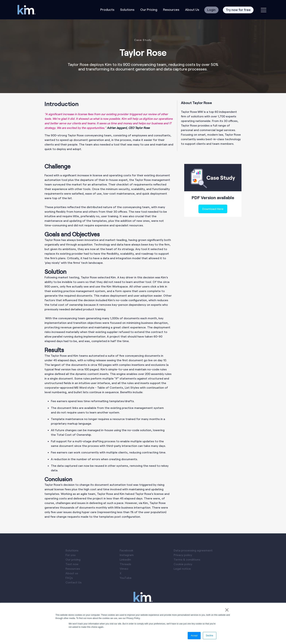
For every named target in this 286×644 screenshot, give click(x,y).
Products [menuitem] (107, 9)
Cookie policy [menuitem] (183, 564)
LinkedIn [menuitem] (125, 559)
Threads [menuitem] (125, 564)
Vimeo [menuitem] (124, 569)
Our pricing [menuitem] (73, 559)
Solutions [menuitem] (127, 9)
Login (211, 10)
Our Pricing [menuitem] (149, 9)
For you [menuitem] (70, 555)
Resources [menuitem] (171, 9)
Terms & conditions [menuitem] (187, 559)
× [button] (227, 610)
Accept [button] (194, 636)
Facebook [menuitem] (126, 550)
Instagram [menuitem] (127, 555)
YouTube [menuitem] (126, 578)
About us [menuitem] (72, 573)
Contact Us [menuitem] (74, 582)
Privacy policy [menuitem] (183, 555)
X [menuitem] (121, 573)
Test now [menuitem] (72, 564)
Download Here (213, 209)
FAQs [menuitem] (69, 578)
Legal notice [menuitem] (182, 569)
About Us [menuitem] (192, 9)
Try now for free (238, 10)
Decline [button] (210, 636)
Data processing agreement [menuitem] (193, 550)
